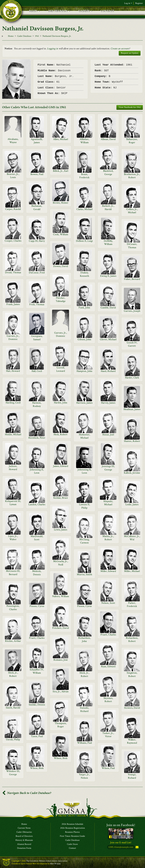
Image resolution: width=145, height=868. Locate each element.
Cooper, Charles (13, 241)
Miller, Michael (132, 571)
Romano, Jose (61, 660)
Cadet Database (24, 36)
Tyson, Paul (37, 736)
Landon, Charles (37, 504)
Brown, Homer (61, 203)
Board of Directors (24, 836)
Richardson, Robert (132, 640)
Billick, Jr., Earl (61, 171)
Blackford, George (108, 172)
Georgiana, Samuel (37, 338)
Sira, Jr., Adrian (61, 691)
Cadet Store (72, 844)
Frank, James (13, 304)
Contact (72, 848)
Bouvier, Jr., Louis (13, 176)
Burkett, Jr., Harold (108, 207)
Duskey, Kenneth (84, 274)
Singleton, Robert (132, 674)
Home (11, 36)
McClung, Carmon (84, 541)
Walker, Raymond (132, 741)
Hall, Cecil (37, 371)
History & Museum (24, 840)
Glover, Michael (108, 339)
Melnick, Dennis (37, 573)
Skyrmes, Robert (108, 700)
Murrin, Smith (84, 574)
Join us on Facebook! (121, 825)
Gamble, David (108, 308)
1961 (37, 36)
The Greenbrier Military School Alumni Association (47, 861)
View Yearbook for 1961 (130, 107)
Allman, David (108, 139)
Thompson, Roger (61, 725)
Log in (128, 3)
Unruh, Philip (13, 739)
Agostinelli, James (37, 141)
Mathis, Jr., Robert (108, 538)
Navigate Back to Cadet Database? (27, 793)
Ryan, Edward (108, 666)
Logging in (53, 49)
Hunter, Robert (132, 441)
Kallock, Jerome (132, 473)
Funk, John (84, 308)
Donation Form (24, 848)
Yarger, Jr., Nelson (84, 776)
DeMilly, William (108, 242)
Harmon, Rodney (37, 404)
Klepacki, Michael (108, 503)
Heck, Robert (61, 434)
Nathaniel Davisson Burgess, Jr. (57, 36)
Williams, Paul (84, 743)
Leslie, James (132, 504)
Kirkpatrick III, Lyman (13, 503)
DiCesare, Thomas (132, 246)
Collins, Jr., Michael (132, 211)
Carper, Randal (13, 209)
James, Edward (61, 466)
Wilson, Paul (108, 768)
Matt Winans (55, 864)
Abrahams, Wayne (13, 141)
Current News (24, 828)
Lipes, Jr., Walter (13, 538)
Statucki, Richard (84, 709)
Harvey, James (108, 403)
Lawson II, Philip (84, 506)
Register (139, 3)
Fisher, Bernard (132, 279)
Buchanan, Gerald (37, 207)
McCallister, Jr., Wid (132, 538)
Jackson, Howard (13, 468)
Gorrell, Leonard (61, 369)
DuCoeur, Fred (37, 273)
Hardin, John (61, 403)
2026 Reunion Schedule (72, 824)
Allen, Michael (61, 139)
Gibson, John (84, 339)
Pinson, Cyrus (37, 606)
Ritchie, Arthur (13, 641)
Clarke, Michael (84, 209)
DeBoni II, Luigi (84, 241)
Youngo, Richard (132, 776)
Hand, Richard (108, 371)
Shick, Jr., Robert (13, 674)
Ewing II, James (108, 276)
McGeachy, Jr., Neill (61, 563)
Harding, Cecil (13, 403)
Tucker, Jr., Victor (108, 735)
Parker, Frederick (132, 605)
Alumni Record (24, 844)
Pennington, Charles (13, 608)
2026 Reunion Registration (72, 828)
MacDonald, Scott (37, 538)
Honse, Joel (108, 435)
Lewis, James (61, 530)
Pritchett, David (61, 628)
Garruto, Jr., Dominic (61, 334)
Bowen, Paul (37, 174)
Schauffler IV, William (37, 671)
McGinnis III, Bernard (13, 573)
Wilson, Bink (61, 758)
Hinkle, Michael (13, 434)
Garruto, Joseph (132, 311)
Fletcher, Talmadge (61, 299)
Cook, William (61, 234)
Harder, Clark (132, 378)
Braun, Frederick (84, 176)
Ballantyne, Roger (132, 141)
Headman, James (132, 409)
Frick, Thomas (37, 304)
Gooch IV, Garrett (132, 344)
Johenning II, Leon (37, 471)
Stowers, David (132, 708)
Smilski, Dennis (37, 705)
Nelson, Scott (108, 603)
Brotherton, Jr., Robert (132, 176)
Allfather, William (84, 141)
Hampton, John (84, 371)
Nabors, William (61, 596)
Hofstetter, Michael (84, 436)
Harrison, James (84, 403)
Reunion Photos (72, 832)
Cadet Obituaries (24, 832)
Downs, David (61, 266)
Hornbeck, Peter (37, 438)
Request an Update (130, 53)
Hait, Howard (13, 371)
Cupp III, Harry (37, 241)
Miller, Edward (108, 571)
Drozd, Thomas (13, 272)
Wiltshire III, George (13, 773)
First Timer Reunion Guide (72, 836)
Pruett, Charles (108, 635)
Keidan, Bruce (61, 498)
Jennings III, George (108, 468)
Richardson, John (84, 640)
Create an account (120, 49)
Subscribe (137, 847)
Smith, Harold (13, 708)
